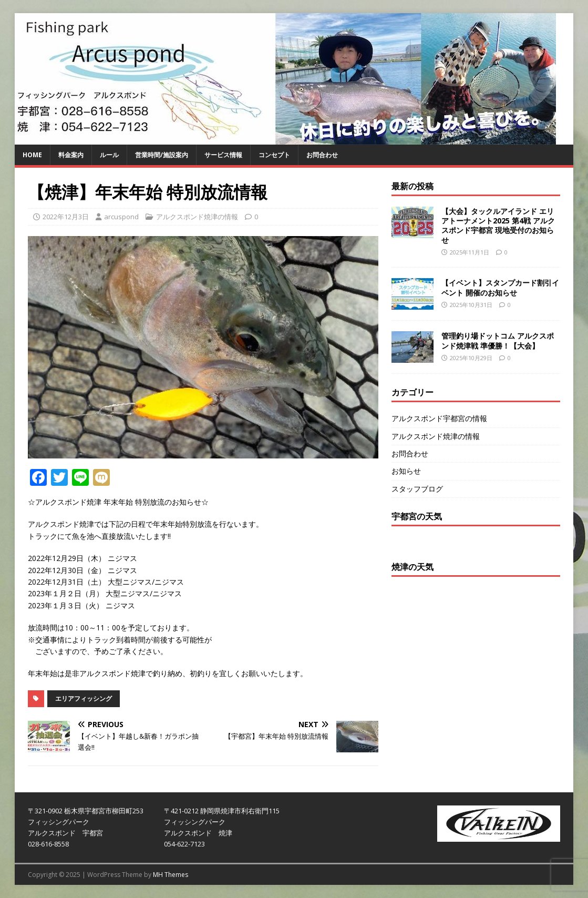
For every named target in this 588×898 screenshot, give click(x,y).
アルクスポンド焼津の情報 (197, 217)
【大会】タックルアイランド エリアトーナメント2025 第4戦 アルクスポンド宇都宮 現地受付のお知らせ (498, 226)
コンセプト (274, 155)
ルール (109, 155)
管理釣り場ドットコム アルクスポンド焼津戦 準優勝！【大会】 (498, 340)
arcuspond (121, 217)
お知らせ (406, 471)
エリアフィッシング (84, 698)
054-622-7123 (184, 844)
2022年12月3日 (66, 217)
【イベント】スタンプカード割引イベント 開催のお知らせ (500, 287)
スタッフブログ (417, 489)
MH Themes (171, 875)
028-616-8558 (48, 844)
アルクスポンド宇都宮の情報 (439, 418)
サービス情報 (223, 155)
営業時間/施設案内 (162, 155)
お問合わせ (322, 155)
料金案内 (71, 155)
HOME (32, 155)
